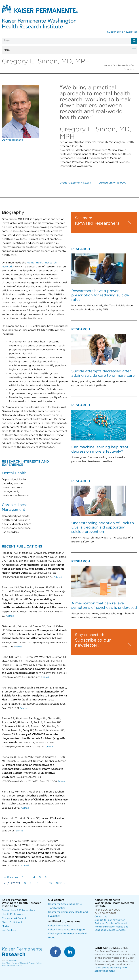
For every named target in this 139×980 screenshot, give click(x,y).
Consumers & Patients (14, 918)
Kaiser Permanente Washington (66, 930)
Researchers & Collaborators (18, 910)
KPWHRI (13, 961)
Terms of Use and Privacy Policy (27, 963)
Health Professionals (13, 914)
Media (5, 926)
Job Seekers (9, 930)
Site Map (6, 963)
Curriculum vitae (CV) (112, 183)
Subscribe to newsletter (122, 32)
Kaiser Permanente (59, 926)
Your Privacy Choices (12, 966)
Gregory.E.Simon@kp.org (75, 183)
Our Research (120, 65)
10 (37, 883)
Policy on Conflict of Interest (111, 923)
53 (50, 883)
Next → (61, 883)
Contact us (101, 917)
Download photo (12, 140)
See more (84, 218)
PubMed (58, 577)
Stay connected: (89, 635)
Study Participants (12, 922)
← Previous (11, 877)
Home (107, 65)
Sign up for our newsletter (110, 920)
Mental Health (14, 473)
